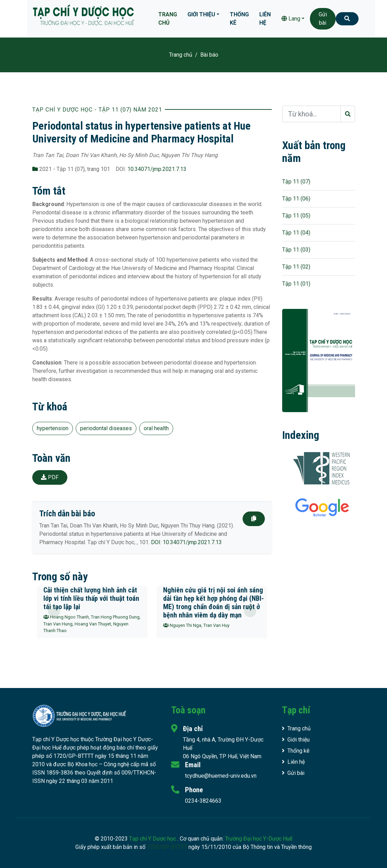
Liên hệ (265, 19)
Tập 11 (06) (296, 199)
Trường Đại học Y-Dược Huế (259, 839)
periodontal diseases (106, 428)
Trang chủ (168, 19)
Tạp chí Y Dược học (153, 839)
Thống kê (239, 19)
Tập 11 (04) (296, 233)
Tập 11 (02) (296, 267)
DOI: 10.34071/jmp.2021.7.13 (186, 542)
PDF (50, 477)
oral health (156, 428)
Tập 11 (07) (296, 182)
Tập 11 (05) (296, 216)
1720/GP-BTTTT (167, 847)
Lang (291, 19)
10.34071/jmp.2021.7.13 (157, 169)
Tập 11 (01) (296, 284)
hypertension (53, 428)
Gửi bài (323, 19)
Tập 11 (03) (296, 250)
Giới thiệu (201, 14)
